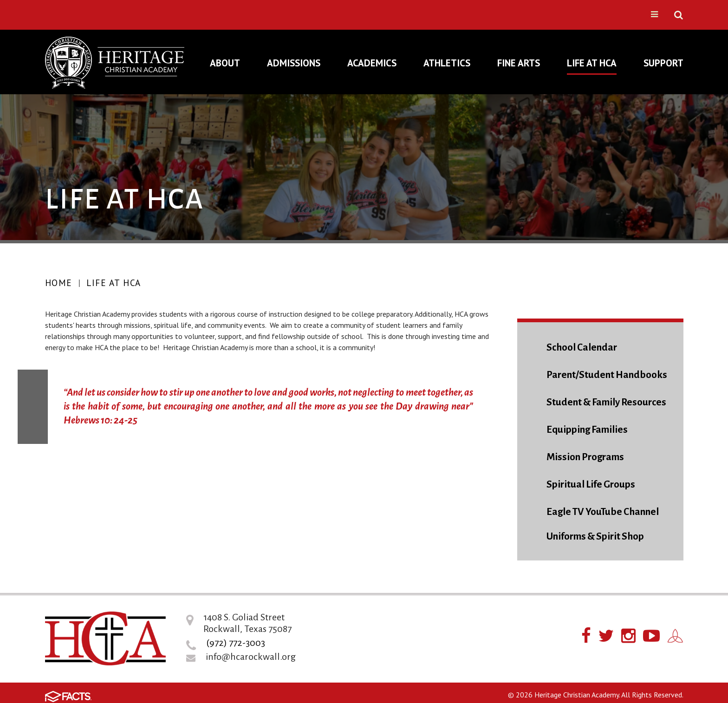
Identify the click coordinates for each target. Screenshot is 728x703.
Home (59, 283)
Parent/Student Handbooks (607, 375)
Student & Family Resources (606, 402)
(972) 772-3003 (236, 643)
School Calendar (582, 348)
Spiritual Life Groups (591, 485)
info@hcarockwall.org (251, 657)
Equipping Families (587, 430)
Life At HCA (114, 283)
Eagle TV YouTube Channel (603, 512)
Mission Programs (585, 457)
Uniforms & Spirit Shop (595, 537)
